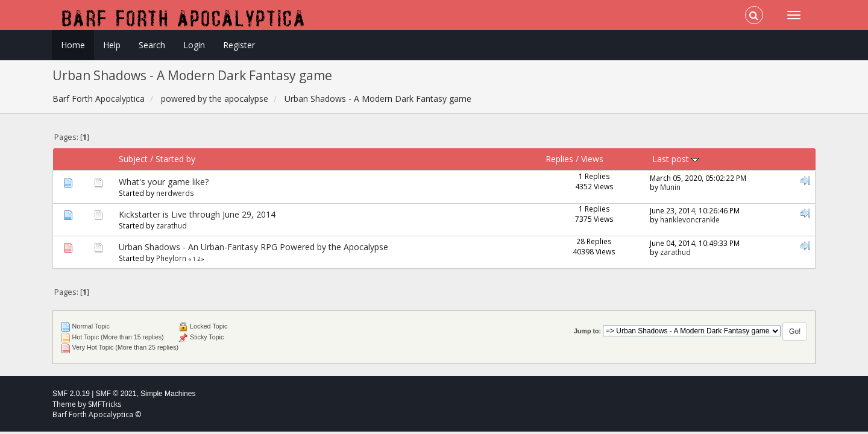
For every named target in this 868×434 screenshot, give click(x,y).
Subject (133, 159)
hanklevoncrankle (690, 219)
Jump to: (587, 331)
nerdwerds (175, 193)
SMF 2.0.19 (71, 394)
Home (73, 45)
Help (112, 45)
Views (592, 159)
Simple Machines (168, 394)
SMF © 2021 (116, 394)
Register (239, 45)
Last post (675, 159)
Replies (559, 159)
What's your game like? (164, 182)
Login (194, 45)
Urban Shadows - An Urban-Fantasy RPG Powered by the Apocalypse (253, 247)
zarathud (171, 225)
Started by (175, 159)
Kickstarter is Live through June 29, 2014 (197, 214)
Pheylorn (171, 258)
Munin (670, 187)
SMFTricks (105, 404)
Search (152, 45)
